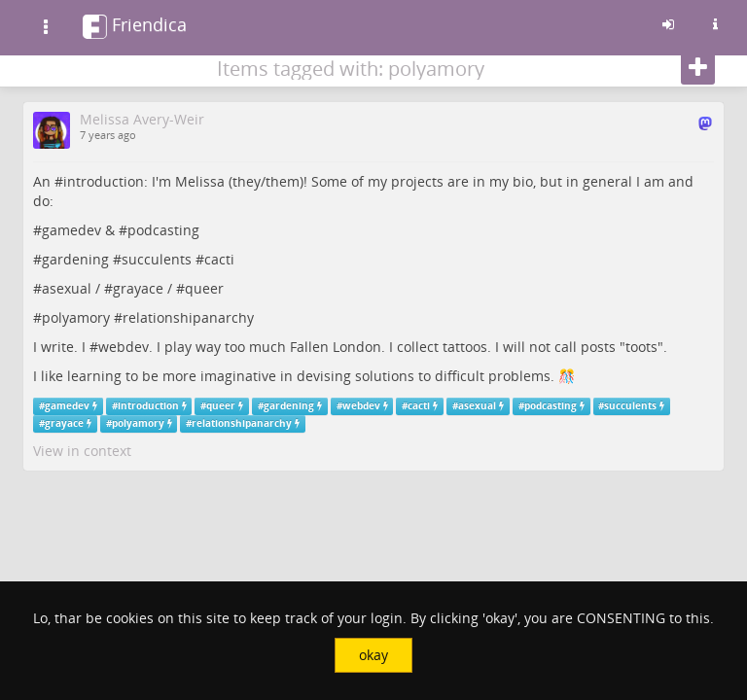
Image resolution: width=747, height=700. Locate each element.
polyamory (76, 317)
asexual (67, 288)
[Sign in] (668, 24)
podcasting (163, 230)
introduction (104, 181)
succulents (157, 259)
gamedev (71, 230)
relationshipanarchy (188, 317)
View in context (82, 451)
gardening (75, 259)
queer (204, 288)
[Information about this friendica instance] (715, 24)
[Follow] (698, 68)
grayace (138, 288)
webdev (124, 347)
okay (373, 655)
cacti (219, 259)
